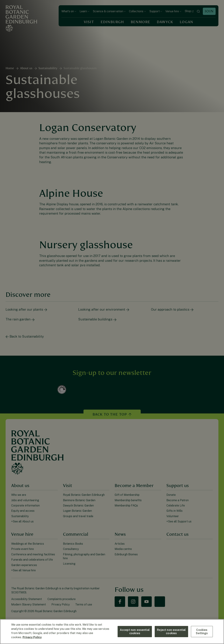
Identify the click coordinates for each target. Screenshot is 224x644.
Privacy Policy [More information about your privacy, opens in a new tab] (32, 637)
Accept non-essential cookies (135, 632)
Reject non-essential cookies (171, 632)
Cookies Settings (202, 632)
